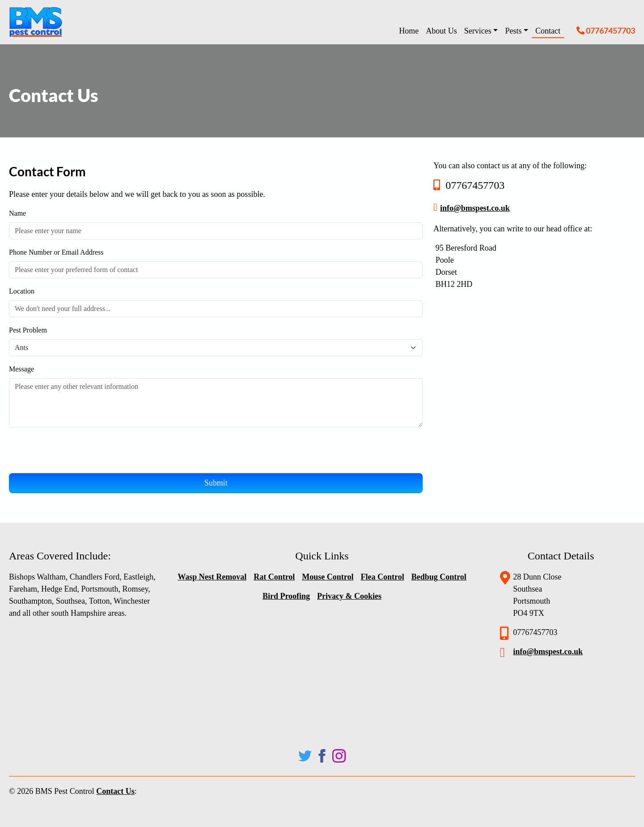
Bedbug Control (439, 577)
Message (21, 369)
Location (22, 291)
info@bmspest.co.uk (475, 208)
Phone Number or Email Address (56, 252)
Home (409, 31)
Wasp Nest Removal (212, 577)
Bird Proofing (286, 596)
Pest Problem (29, 330)
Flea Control (382, 577)
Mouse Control (328, 577)
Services (478, 31)
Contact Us (115, 791)
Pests (513, 31)
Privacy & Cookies (349, 596)
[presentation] (77, 452)
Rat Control (274, 577)
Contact (548, 31)
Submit (216, 483)
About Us (441, 31)
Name (17, 213)
